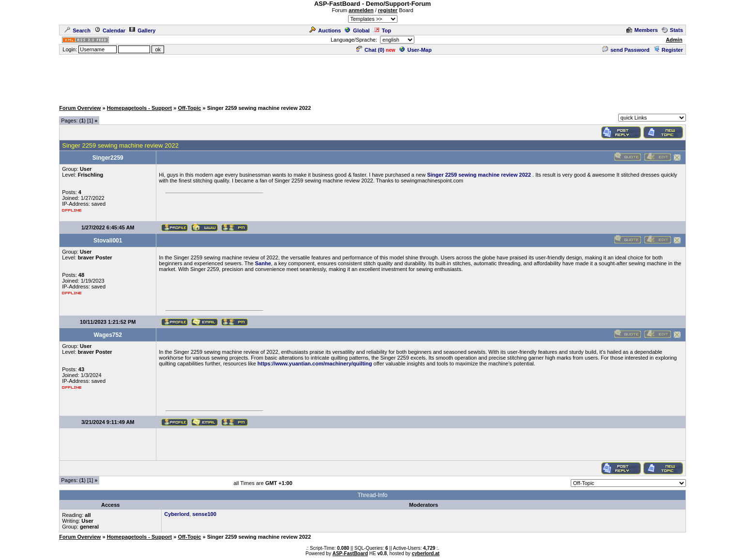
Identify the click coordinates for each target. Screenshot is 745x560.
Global (357, 30)
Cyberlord (177, 514)
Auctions (325, 30)
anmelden (361, 10)
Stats (672, 30)
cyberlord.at (426, 553)
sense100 (204, 514)
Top (382, 30)
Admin (674, 40)
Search (77, 30)
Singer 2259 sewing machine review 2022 (479, 175)
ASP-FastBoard (350, 553)
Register (668, 50)
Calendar (110, 30)
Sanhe (263, 263)
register (388, 10)
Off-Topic (189, 108)
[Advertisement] (373, 77)
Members (642, 30)
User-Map (416, 50)
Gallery (142, 30)
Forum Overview (80, 108)
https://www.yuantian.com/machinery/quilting (315, 363)
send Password (626, 50)
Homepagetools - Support (139, 108)
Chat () (370, 50)
